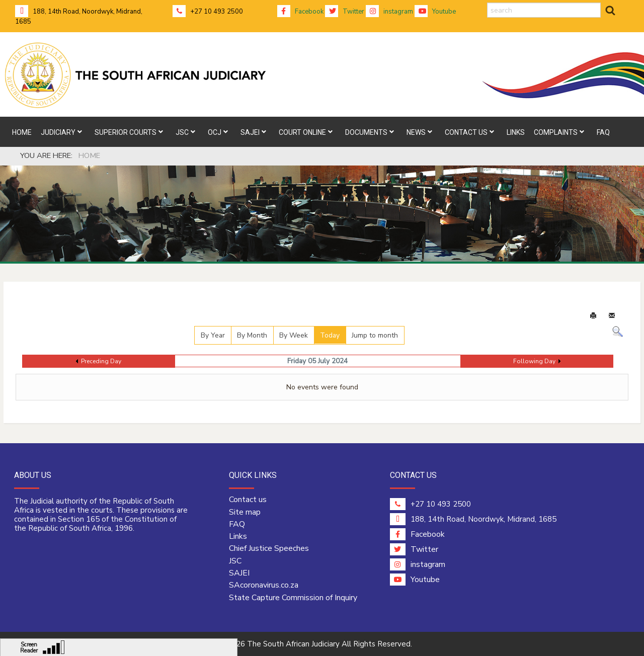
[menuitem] (22, 132)
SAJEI (239, 573)
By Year (213, 335)
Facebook (300, 12)
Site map (245, 512)
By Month (252, 335)
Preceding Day (101, 361)
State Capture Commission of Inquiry (293, 598)
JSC (235, 561)
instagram (389, 12)
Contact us (248, 500)
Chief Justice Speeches (269, 548)
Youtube (435, 12)
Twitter (345, 12)
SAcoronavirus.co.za (264, 585)
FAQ (237, 524)
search (487, 3)
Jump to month (375, 335)
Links (238, 536)
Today (330, 335)
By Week (294, 335)
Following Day (534, 361)
